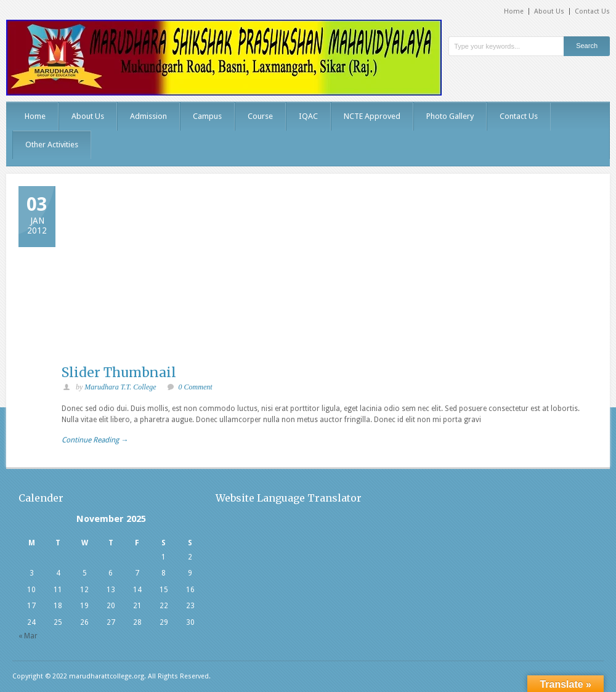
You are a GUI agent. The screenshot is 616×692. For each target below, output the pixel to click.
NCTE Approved (372, 116)
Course (260, 116)
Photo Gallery (450, 116)
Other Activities (52, 145)
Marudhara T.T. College (120, 387)
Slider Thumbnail (119, 372)
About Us (549, 11)
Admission (148, 116)
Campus (207, 116)
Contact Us (592, 11)
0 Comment (196, 387)
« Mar (28, 636)
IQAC (308, 116)
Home (514, 11)
